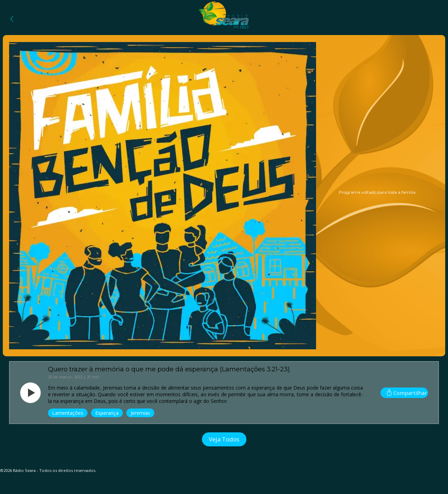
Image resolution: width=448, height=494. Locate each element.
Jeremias (140, 413)
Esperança (107, 413)
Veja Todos (224, 439)
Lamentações (68, 413)
